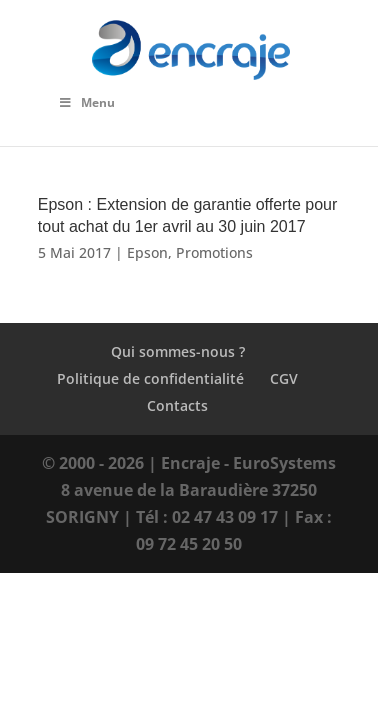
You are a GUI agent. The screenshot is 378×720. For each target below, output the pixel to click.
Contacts (177, 405)
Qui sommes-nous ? (178, 351)
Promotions (214, 252)
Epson (147, 252)
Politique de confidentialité (150, 378)
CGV (284, 378)
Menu (86, 102)
